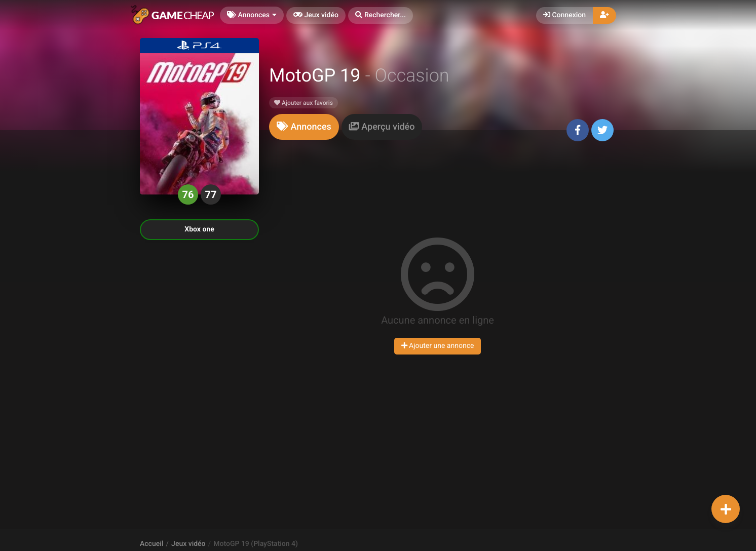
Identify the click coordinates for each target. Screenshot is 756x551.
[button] (381, 15)
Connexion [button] (564, 15)
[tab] (304, 127)
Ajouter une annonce (438, 346)
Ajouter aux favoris (304, 103)
